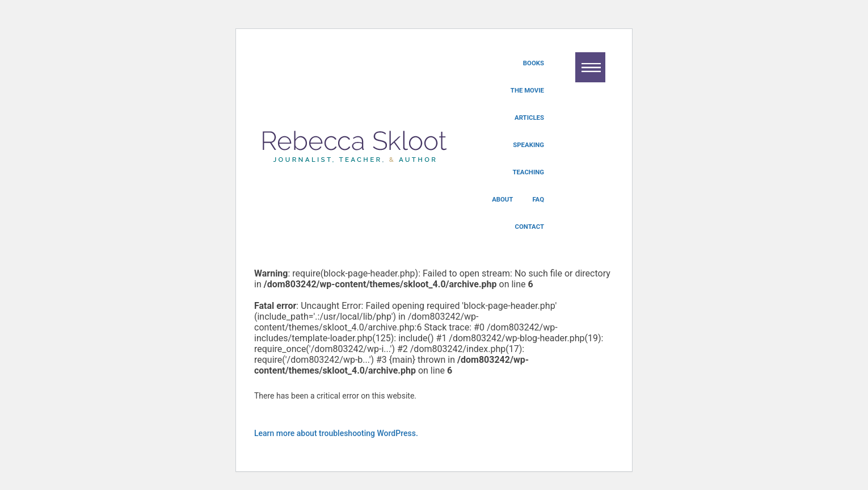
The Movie (527, 90)
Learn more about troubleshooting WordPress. (336, 433)
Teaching (528, 172)
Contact (530, 227)
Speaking (528, 145)
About (502, 199)
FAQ (538, 199)
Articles (529, 118)
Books (534, 63)
